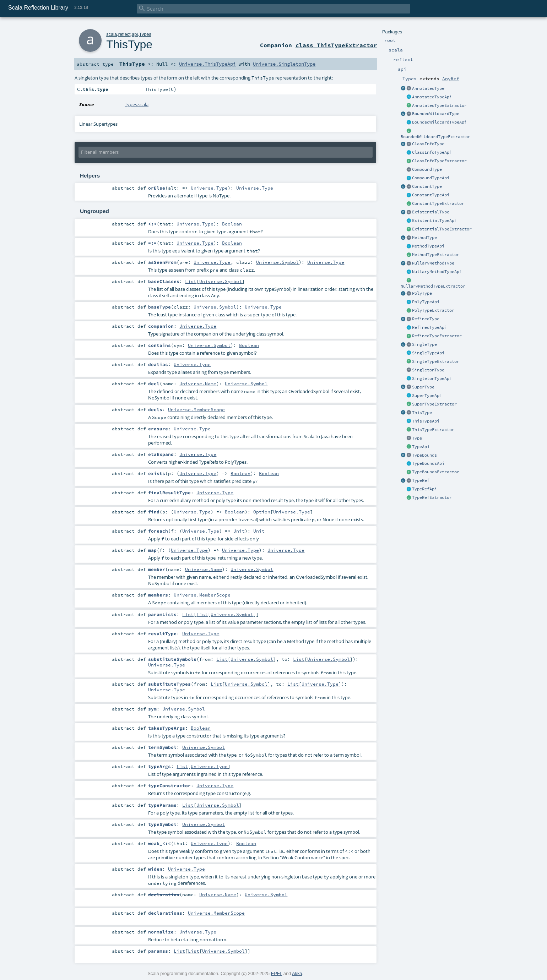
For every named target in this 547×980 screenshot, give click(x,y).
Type (417, 438)
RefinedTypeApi (429, 327)
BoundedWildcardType (436, 114)
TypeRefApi (424, 489)
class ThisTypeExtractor (336, 45)
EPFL (277, 973)
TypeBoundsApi (428, 463)
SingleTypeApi (428, 353)
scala (112, 34)
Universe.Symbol (277, 262)
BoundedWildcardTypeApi (439, 122)
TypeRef (421, 480)
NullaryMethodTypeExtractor (433, 286)
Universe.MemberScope (196, 409)
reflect (124, 34)
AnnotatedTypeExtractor (439, 105)
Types (145, 34)
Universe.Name (198, 383)
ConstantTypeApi (431, 195)
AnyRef (451, 78)
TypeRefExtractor (432, 497)
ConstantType (427, 186)
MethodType (424, 238)
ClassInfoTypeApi (432, 152)
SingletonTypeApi (432, 379)
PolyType (422, 293)
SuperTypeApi (427, 396)
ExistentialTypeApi (434, 220)
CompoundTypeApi (431, 178)
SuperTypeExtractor (434, 404)
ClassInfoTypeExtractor (439, 161)
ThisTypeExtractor (433, 430)
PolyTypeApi (426, 302)
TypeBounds (424, 455)
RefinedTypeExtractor (437, 336)
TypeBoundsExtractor (436, 472)
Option (262, 512)
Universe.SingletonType (284, 64)
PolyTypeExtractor (433, 310)
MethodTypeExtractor (436, 255)
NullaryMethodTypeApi (437, 272)
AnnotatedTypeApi (432, 97)
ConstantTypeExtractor (438, 203)
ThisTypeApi (426, 421)
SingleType (424, 344)
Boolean (232, 224)
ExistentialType (431, 212)
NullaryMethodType (433, 263)
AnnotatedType (428, 88)
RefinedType (426, 319)
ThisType (422, 413)
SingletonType (428, 370)
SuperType (423, 387)
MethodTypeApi (428, 246)
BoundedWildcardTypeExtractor (435, 137)
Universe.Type (209, 188)
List (191, 281)
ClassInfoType (428, 144)
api (135, 34)
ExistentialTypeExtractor (442, 229)
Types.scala (137, 104)
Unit (239, 531)
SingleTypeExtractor (436, 361)
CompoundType (427, 169)
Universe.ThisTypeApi (207, 64)
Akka (297, 973)
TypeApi (421, 447)
